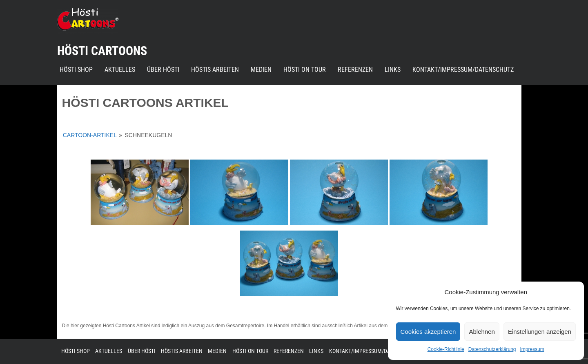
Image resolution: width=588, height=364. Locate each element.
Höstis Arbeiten (215, 70)
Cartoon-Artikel (90, 135)
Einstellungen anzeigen (540, 332)
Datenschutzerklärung (492, 349)
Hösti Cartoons (102, 51)
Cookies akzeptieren (428, 332)
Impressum (532, 349)
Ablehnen (482, 332)
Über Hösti (163, 70)
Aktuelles (120, 70)
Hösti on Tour (305, 70)
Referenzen (355, 70)
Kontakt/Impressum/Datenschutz (463, 70)
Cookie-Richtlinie (446, 349)
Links (393, 70)
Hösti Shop (76, 70)
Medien (261, 70)
